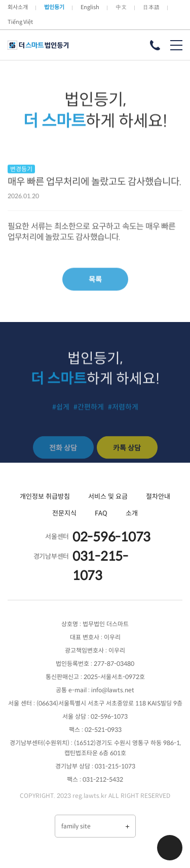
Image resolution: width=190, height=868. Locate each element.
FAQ (101, 513)
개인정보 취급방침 (45, 496)
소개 (132, 513)
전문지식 (64, 513)
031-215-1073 (100, 566)
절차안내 (158, 496)
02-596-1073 (111, 537)
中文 (121, 7)
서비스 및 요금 (108, 496)
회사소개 (18, 7)
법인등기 (54, 7)
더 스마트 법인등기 (38, 45)
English (90, 7)
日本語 (151, 7)
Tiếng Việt (20, 22)
